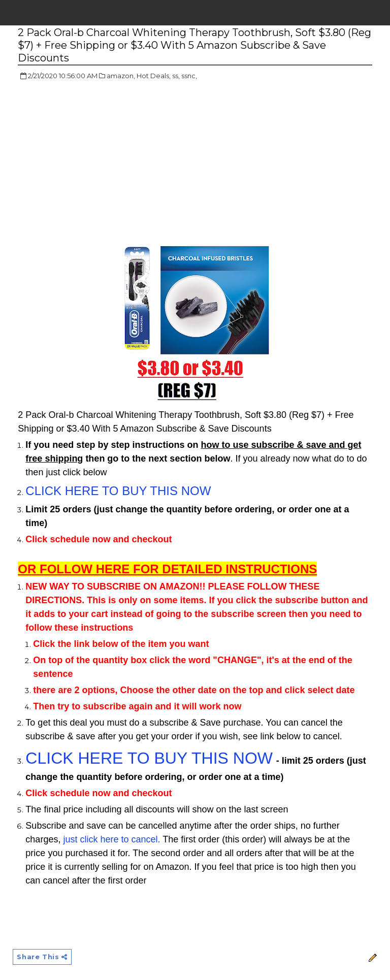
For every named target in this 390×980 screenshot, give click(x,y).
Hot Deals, (154, 76)
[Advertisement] (103, 162)
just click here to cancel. (111, 839)
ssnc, (189, 76)
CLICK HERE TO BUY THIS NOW (118, 491)
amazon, (121, 76)
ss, (176, 76)
